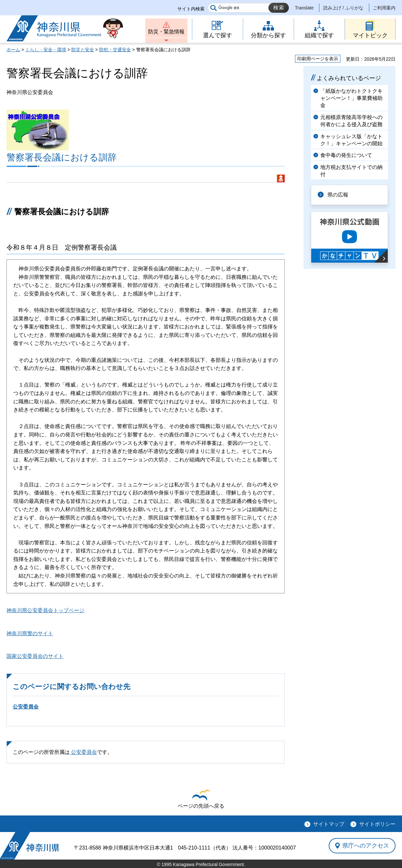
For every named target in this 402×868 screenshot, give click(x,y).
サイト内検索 (191, 9)
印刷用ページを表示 (318, 59)
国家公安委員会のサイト (35, 656)
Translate (304, 8)
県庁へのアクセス (366, 846)
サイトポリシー (377, 824)
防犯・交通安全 (115, 50)
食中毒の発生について (346, 155)
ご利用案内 (384, 8)
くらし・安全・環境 (46, 50)
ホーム (13, 50)
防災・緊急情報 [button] (166, 32)
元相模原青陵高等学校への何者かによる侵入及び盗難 (351, 121)
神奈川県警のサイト (30, 633)
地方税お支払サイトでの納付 (351, 171)
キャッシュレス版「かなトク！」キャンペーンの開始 (351, 140)
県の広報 (338, 195)
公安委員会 (26, 707)
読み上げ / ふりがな (343, 8)
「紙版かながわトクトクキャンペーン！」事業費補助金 (351, 98)
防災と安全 (83, 50)
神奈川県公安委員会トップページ (45, 610)
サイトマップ (329, 824)
